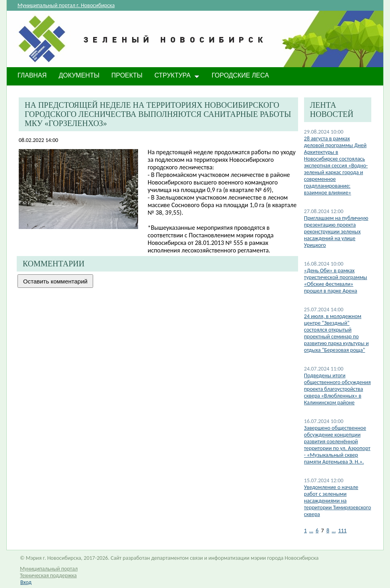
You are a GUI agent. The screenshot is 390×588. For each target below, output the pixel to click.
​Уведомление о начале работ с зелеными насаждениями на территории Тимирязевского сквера (338, 501)
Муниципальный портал (49, 569)
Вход (26, 582)
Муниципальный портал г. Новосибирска (66, 5)
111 (342, 531)
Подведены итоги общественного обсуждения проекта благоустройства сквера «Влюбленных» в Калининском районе (337, 389)
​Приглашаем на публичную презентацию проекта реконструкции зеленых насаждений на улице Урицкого (336, 232)
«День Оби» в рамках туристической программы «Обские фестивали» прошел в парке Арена (336, 281)
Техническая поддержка (48, 575)
